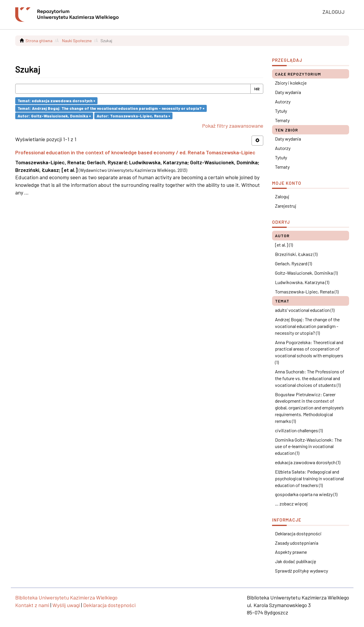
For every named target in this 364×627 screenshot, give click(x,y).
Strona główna (39, 41)
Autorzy (283, 101)
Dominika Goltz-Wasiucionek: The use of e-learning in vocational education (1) (308, 446)
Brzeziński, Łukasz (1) (296, 254)
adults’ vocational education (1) (305, 310)
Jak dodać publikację (296, 561)
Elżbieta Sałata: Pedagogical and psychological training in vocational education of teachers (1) (309, 478)
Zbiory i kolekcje (291, 83)
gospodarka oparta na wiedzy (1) (306, 494)
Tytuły (281, 111)
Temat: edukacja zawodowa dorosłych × (56, 101)
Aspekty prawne (291, 552)
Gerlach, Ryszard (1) (293, 263)
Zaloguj (282, 196)
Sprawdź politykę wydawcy (301, 571)
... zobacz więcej (291, 504)
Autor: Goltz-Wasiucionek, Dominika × (54, 116)
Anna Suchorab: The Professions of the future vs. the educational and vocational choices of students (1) (310, 378)
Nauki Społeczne (77, 41)
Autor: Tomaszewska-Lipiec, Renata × (133, 116)
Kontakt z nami (32, 605)
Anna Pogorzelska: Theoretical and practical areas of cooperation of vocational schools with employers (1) (309, 352)
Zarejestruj (286, 206)
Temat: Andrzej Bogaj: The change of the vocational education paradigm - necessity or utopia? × (111, 108)
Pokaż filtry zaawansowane (233, 126)
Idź (257, 89)
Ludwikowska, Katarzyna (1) (302, 282)
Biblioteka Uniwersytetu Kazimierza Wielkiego (66, 597)
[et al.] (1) (284, 245)
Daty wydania (288, 92)
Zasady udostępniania (297, 543)
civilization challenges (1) (299, 430)
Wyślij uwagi (66, 605)
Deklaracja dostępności (298, 533)
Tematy (282, 120)
